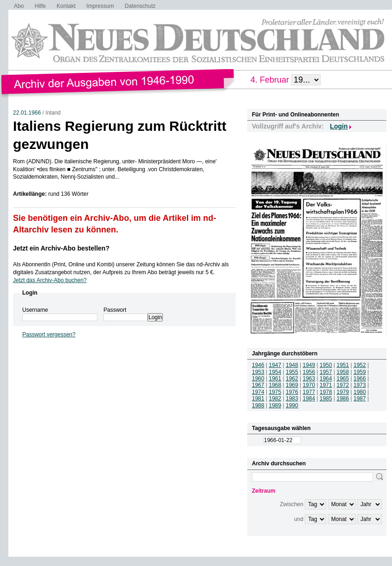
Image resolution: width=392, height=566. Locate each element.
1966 (360, 379)
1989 (275, 405)
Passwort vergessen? (49, 334)
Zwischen (292, 504)
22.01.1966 (27, 113)
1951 (343, 365)
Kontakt (66, 6)
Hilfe (40, 6)
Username (35, 310)
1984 (309, 399)
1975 (275, 392)
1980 (360, 392)
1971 (326, 385)
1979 (343, 392)
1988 (258, 405)
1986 (343, 399)
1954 (275, 372)
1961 (275, 379)
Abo (19, 6)
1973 (360, 385)
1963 (309, 379)
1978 (326, 392)
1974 (258, 392)
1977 (309, 392)
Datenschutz (140, 6)
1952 (360, 365)
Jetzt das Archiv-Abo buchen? (50, 280)
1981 (258, 399)
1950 (326, 365)
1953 (258, 372)
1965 (343, 379)
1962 (292, 379)
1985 (326, 399)
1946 (258, 365)
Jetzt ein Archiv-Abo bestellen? (61, 248)
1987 (360, 399)
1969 (292, 385)
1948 (292, 365)
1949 (309, 365)
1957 (326, 372)
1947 (275, 365)
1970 (309, 385)
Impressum (100, 6)
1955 (292, 372)
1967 (258, 385)
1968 (275, 385)
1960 (258, 379)
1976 (292, 392)
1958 (343, 372)
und (299, 519)
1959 (360, 372)
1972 (343, 385)
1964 (326, 379)
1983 (292, 399)
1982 (275, 399)
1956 (309, 372)
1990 (292, 405)
